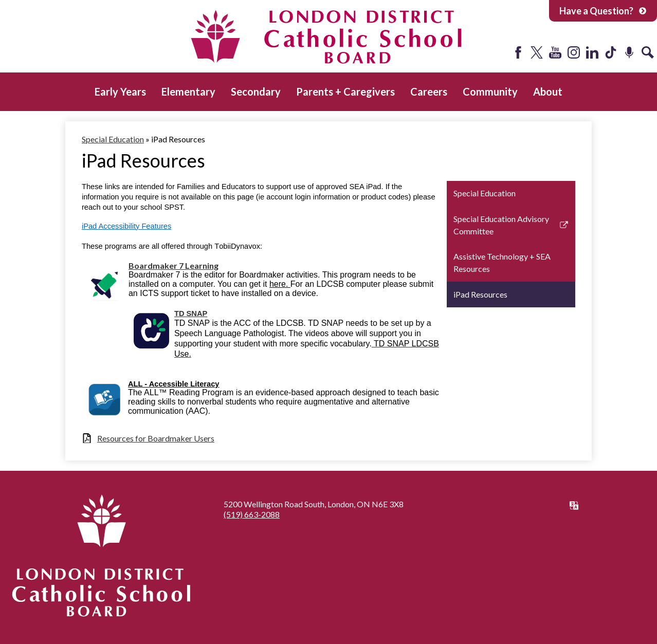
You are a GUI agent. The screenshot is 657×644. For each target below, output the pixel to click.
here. (280, 284)
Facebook (518, 52)
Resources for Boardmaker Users (156, 438)
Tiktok (611, 52)
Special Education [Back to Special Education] (113, 139)
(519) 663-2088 (252, 514)
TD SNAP (191, 314)
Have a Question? (603, 11)
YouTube (555, 52)
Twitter (537, 52)
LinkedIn (592, 52)
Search (648, 52)
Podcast (629, 52)
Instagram (574, 52)
